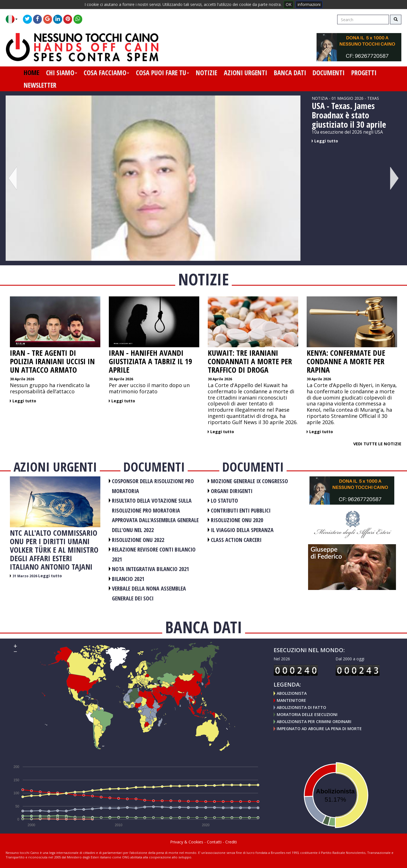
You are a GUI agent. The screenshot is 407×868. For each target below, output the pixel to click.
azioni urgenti (245, 73)
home (32, 73)
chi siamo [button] (62, 73)
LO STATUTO (224, 501)
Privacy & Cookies (187, 842)
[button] (14, 19)
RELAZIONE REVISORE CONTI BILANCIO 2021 (154, 554)
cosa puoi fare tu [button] (163, 73)
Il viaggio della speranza (242, 530)
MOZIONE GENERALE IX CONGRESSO (249, 481)
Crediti (231, 842)
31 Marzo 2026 (25, 576)
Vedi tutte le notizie (377, 444)
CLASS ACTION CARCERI (236, 540)
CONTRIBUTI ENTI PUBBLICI (241, 510)
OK (289, 4)
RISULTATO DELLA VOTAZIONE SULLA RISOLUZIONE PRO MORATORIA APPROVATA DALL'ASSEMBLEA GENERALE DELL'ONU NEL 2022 (155, 515)
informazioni (309, 4)
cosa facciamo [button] (106, 73)
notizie (206, 73)
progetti (364, 73)
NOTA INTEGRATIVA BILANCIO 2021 (151, 569)
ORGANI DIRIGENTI (232, 491)
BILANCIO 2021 (128, 579)
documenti (329, 73)
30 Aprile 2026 (22, 379)
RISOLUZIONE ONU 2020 (237, 520)
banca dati (290, 73)
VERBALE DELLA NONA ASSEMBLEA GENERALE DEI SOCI (149, 593)
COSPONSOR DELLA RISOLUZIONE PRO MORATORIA (153, 486)
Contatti (214, 842)
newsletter (40, 85)
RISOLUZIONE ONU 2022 (138, 540)
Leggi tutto (326, 141)
